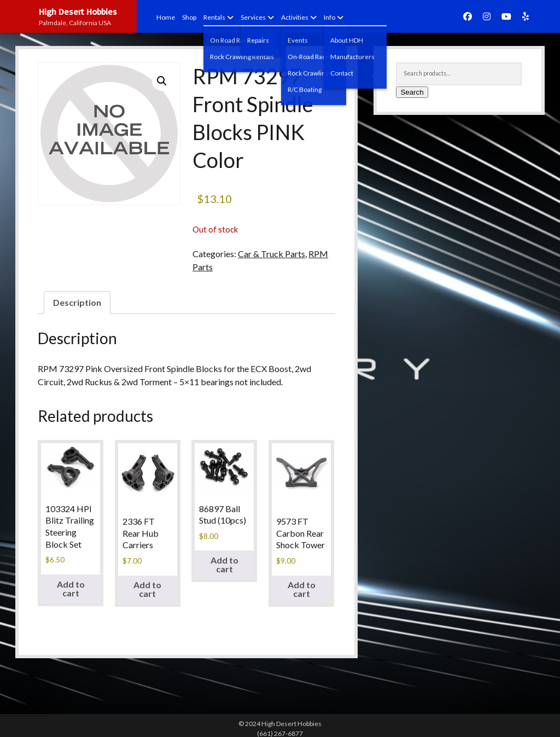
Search (412, 92)
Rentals (214, 17)
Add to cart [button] (71, 588)
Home (166, 17)
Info (329, 17)
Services (253, 17)
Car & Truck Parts (272, 254)
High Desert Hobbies (78, 11)
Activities (295, 17)
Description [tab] (77, 302)
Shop (189, 17)
